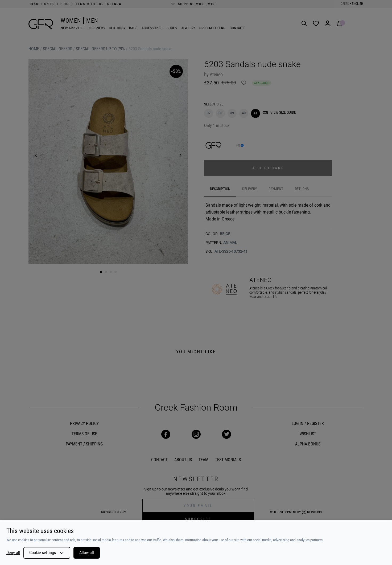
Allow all (87, 553)
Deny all (13, 553)
